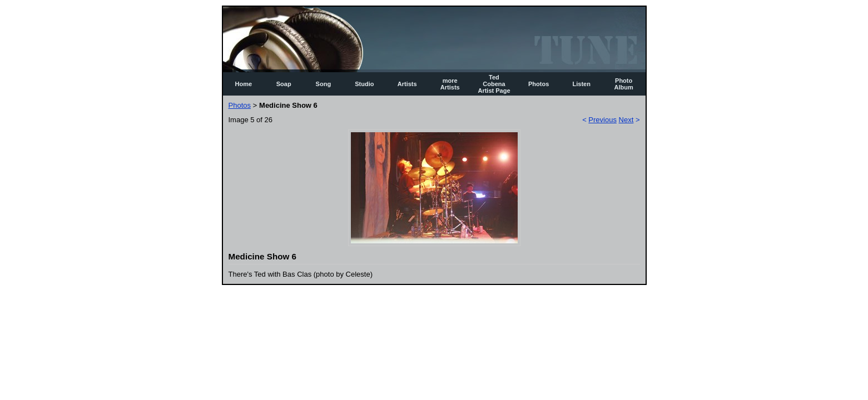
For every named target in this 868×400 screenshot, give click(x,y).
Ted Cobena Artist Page (494, 84)
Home (244, 84)
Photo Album (624, 84)
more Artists (450, 84)
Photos (539, 84)
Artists (407, 84)
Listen (582, 84)
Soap (284, 84)
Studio (364, 84)
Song (324, 84)
